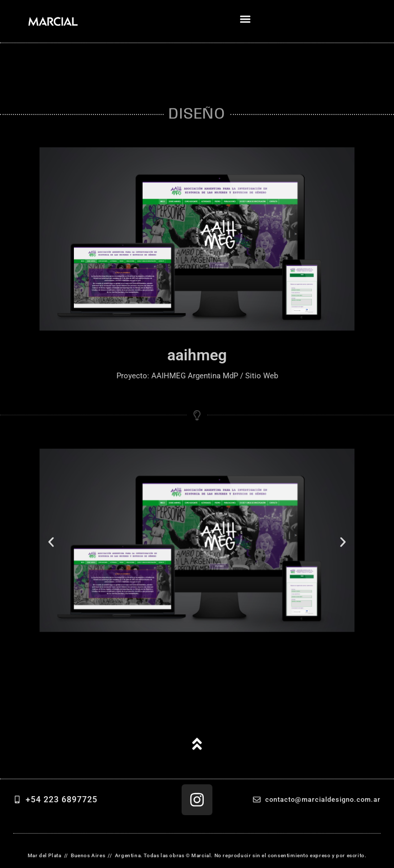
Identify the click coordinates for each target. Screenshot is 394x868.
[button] (245, 19)
